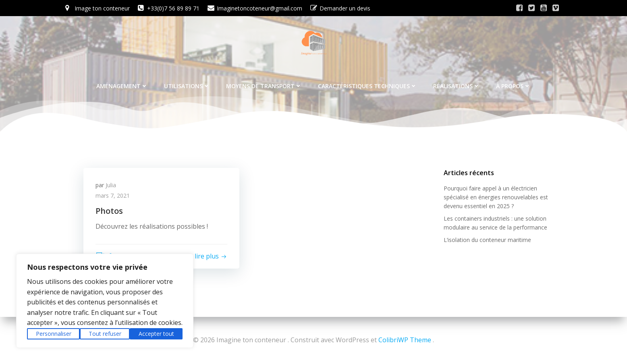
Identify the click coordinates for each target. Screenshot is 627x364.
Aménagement (122, 86)
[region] (105, 301)
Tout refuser (105, 334)
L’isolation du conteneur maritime (487, 240)
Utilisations (187, 86)
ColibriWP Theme (405, 340)
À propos (513, 86)
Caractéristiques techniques (367, 86)
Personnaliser (54, 334)
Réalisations (457, 86)
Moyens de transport (264, 86)
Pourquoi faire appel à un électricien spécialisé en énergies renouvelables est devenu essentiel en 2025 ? (496, 197)
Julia (111, 185)
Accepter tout (156, 334)
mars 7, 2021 (113, 195)
